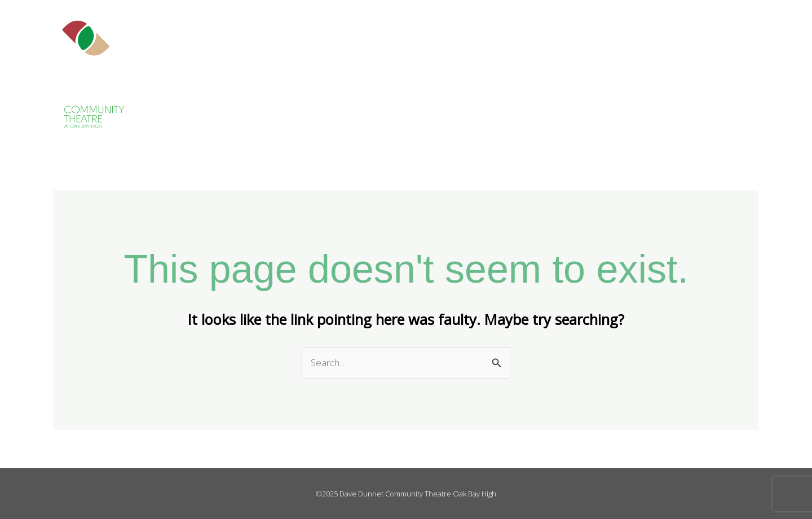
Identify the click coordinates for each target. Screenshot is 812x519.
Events (701, 73)
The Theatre (550, 73)
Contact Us (759, 73)
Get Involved (635, 73)
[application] (577, 73)
